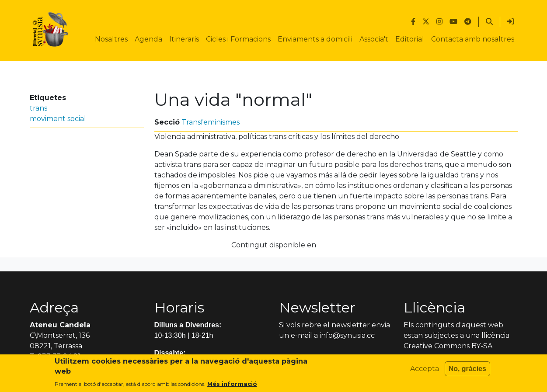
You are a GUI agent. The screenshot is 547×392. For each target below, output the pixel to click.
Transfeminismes (211, 122)
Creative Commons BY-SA (448, 346)
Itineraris (184, 39)
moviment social (58, 119)
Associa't (374, 39)
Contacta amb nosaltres (473, 39)
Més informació (232, 387)
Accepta (425, 372)
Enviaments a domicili (315, 39)
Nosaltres (111, 39)
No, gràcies (467, 372)
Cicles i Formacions (238, 39)
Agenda (148, 39)
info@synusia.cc (347, 335)
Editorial (410, 39)
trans (38, 108)
